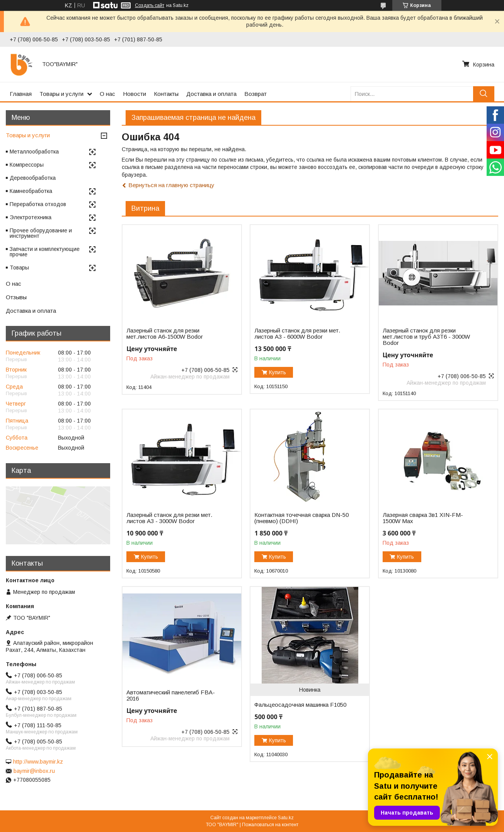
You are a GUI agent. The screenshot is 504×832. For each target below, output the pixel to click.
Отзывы (16, 297)
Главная (21, 94)
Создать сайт (150, 5)
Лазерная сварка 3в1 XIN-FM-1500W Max (423, 518)
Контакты (166, 94)
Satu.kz (286, 818)
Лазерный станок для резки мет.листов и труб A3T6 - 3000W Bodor (426, 337)
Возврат (255, 94)
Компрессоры (27, 165)
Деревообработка (33, 178)
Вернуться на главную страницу (171, 185)
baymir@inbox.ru (34, 771)
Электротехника (31, 217)
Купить (278, 372)
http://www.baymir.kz (38, 762)
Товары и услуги (61, 94)
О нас (107, 94)
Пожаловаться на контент (270, 825)
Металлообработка (34, 152)
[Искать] (484, 94)
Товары (19, 268)
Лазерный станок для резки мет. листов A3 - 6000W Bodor (297, 334)
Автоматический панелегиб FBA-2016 (171, 696)
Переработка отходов (38, 204)
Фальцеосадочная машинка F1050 (300, 705)
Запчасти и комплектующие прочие (45, 252)
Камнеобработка (31, 191)
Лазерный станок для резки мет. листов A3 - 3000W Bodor (169, 518)
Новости (135, 94)
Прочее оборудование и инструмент (41, 233)
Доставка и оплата (211, 94)
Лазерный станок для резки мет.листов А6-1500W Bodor (165, 334)
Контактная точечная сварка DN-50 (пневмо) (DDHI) (301, 518)
